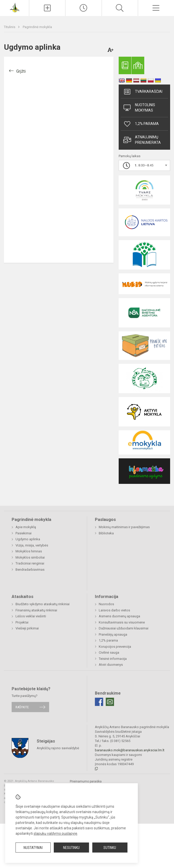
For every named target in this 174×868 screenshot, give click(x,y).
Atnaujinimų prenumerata (142, 140)
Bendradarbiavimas (30, 570)
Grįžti (21, 71)
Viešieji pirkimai (27, 628)
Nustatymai (33, 848)
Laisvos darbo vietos (114, 610)
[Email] (110, 702)
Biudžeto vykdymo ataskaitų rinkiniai (43, 604)
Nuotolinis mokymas (139, 108)
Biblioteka (106, 533)
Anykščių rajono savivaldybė (58, 748)
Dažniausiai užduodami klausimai (124, 628)
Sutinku (110, 848)
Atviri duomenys (111, 665)
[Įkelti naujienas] (47, 8)
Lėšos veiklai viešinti (31, 616)
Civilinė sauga (109, 652)
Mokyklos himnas (29, 551)
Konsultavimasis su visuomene (122, 622)
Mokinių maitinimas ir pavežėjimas (124, 527)
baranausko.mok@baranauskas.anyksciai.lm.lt (130, 750)
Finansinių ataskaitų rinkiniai (36, 610)
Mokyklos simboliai (30, 557)
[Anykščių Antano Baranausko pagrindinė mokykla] (15, 7)
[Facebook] (99, 702)
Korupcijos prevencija (115, 647)
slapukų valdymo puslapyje (55, 833)
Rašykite (22, 707)
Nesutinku (71, 848)
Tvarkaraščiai (143, 92)
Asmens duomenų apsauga (119, 616)
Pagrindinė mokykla (37, 27)
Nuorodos (106, 604)
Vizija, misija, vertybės (32, 545)
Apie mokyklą (26, 527)
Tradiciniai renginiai (30, 563)
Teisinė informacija (113, 659)
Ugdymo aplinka (28, 539)
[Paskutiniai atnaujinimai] (83, 8)
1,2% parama (141, 124)
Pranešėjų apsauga (113, 634)
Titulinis (10, 27)
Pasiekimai (24, 533)
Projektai (22, 622)
